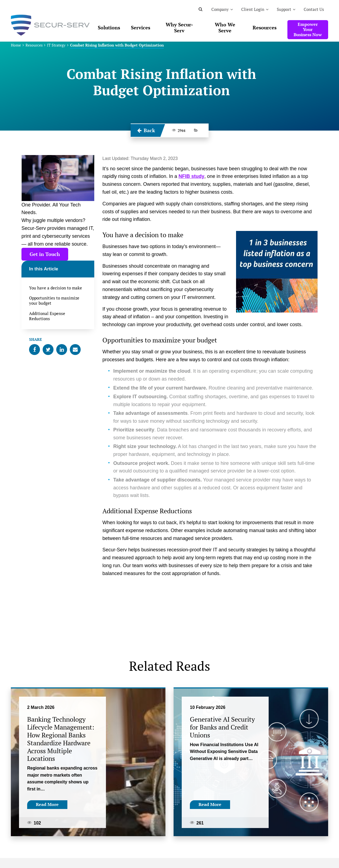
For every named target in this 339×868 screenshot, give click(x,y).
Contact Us (314, 9)
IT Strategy (56, 45)
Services (141, 27)
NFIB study (191, 176)
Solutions (109, 27)
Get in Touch (45, 254)
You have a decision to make (56, 288)
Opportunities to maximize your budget (54, 301)
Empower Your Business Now (308, 29)
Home (16, 45)
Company (220, 9)
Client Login (253, 9)
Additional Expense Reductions (47, 316)
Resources (265, 27)
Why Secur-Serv (179, 27)
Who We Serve (225, 27)
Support (284, 9)
